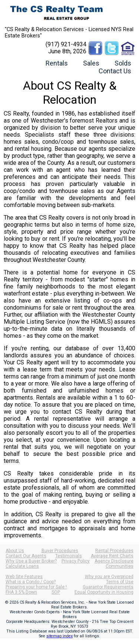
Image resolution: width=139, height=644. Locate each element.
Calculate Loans (22, 566)
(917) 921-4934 (66, 44)
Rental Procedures (114, 551)
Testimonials (69, 556)
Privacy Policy (76, 561)
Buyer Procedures (60, 551)
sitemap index (59, 636)
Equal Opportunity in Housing (104, 592)
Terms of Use (120, 582)
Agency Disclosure (114, 561)
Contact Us (115, 71)
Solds (123, 63)
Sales (91, 63)
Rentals (57, 63)
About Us (15, 551)
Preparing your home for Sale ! (36, 587)
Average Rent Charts (112, 556)
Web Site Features (24, 577)
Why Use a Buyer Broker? (31, 561)
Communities (120, 566)
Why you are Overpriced (109, 577)
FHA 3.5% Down (21, 592)
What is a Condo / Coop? (31, 582)
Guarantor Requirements (108, 587)
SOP (56, 592)
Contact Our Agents (26, 556)
